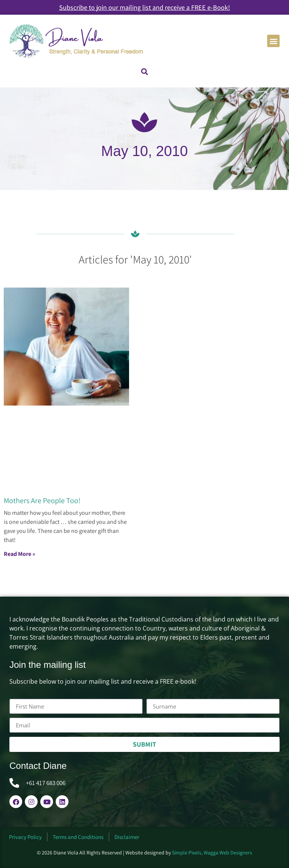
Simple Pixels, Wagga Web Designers (212, 853)
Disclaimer (127, 837)
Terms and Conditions (78, 837)
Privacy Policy (25, 837)
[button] (273, 41)
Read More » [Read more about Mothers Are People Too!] (20, 554)
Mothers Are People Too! (42, 501)
